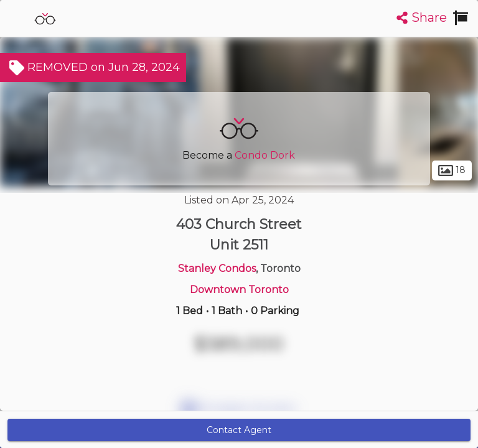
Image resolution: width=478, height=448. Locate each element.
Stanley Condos (217, 268)
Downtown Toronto (239, 290)
